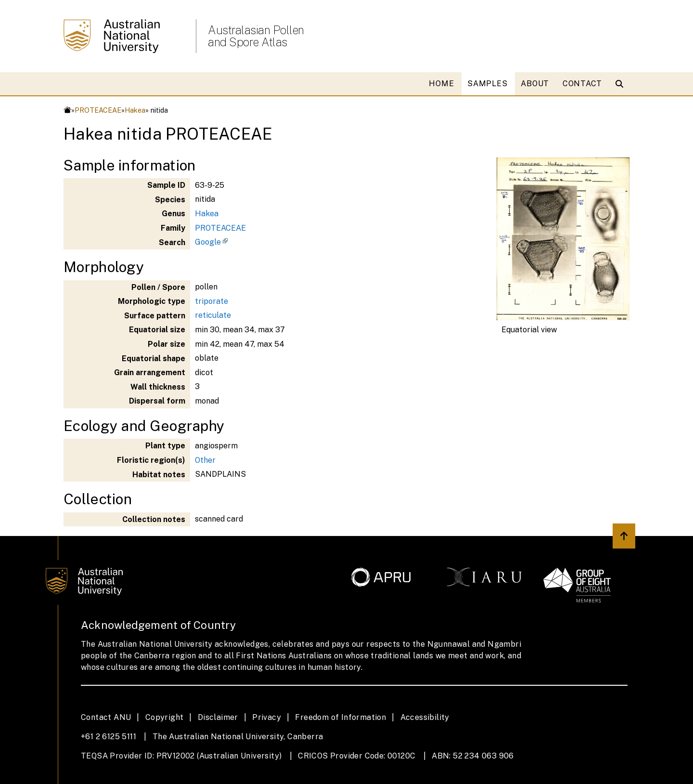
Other (205, 460)
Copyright (165, 717)
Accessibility (425, 717)
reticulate (213, 315)
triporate (212, 301)
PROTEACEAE (98, 110)
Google (208, 242)
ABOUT (535, 84)
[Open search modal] (622, 84)
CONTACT (582, 84)
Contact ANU (106, 717)
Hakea (135, 110)
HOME (441, 84)
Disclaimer (218, 717)
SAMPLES (487, 84)
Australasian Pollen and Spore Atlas (256, 36)
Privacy (267, 717)
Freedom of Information (340, 717)
